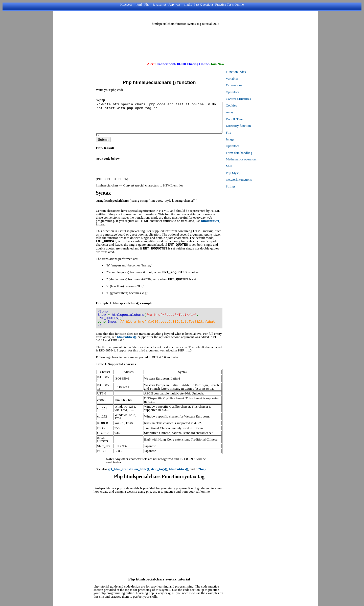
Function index (248, 72)
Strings (243, 186)
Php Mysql (245, 173)
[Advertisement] (186, 17)
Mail (241, 166)
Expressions (246, 85)
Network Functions (251, 180)
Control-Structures (250, 99)
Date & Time (247, 119)
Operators (245, 92)
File (241, 132)
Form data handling (251, 153)
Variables (244, 79)
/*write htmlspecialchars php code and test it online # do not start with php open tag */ (165, 121)
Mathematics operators (253, 159)
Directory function (250, 126)
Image (242, 139)
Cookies (243, 105)
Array (242, 112)
